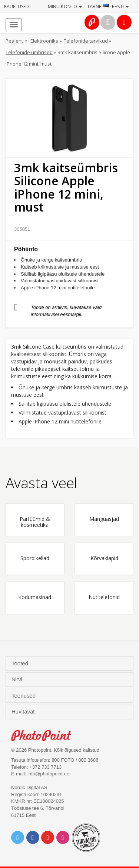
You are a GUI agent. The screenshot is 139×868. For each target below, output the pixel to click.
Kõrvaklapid (104, 558)
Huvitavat (24, 712)
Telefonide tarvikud (86, 41)
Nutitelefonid (104, 597)
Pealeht (14, 41)
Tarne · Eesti (108, 6)
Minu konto (65, 6)
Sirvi (18, 679)
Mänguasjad (104, 519)
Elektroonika (44, 41)
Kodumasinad (35, 597)
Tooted (21, 664)
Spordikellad (35, 558)
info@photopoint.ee (48, 774)
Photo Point (45, 736)
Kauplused (16, 6)
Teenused (24, 696)
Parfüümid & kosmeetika (35, 522)
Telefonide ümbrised (29, 52)
